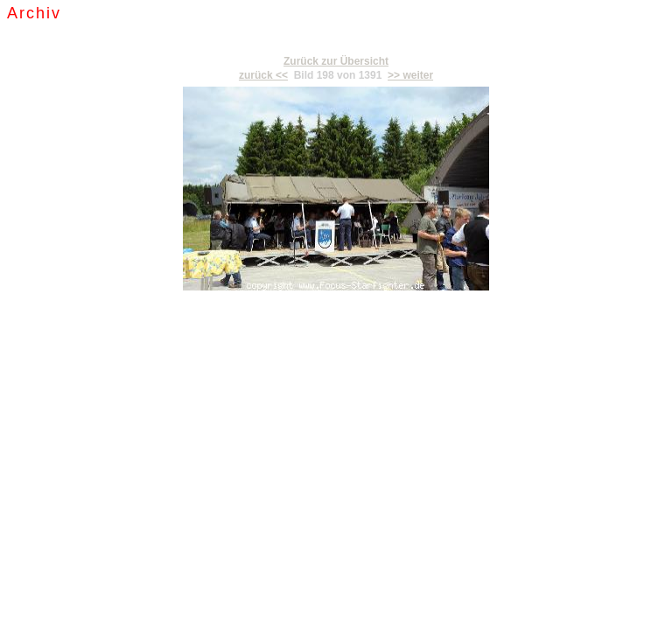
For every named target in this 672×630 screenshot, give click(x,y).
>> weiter (410, 75)
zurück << (263, 75)
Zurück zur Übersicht (336, 61)
